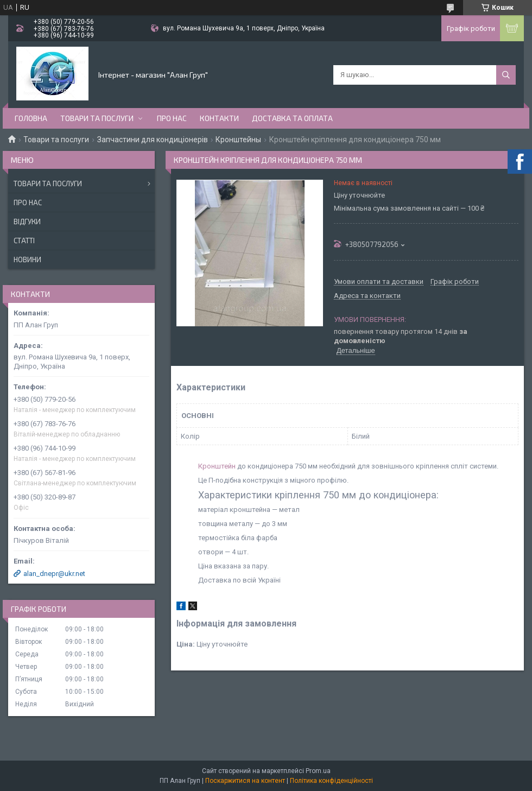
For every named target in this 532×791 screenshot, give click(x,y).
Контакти (219, 118)
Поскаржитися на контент (245, 781)
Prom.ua (318, 771)
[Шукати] (506, 75)
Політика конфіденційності (331, 781)
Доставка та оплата (292, 118)
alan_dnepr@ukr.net (54, 574)
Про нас (172, 118)
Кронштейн (217, 466)
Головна (31, 118)
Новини (27, 260)
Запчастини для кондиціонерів (153, 140)
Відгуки (27, 222)
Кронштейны (238, 140)
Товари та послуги (97, 118)
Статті (24, 241)
